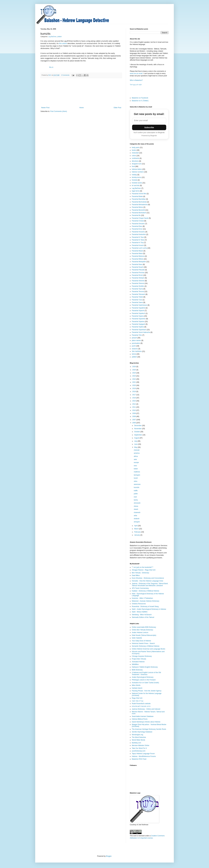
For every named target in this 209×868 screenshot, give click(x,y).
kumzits (137, 487)
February (138, 532)
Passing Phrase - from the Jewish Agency (147, 691)
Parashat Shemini (138, 281)
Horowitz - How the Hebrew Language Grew (147, 581)
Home (82, 108)
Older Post (117, 108)
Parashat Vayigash (138, 324)
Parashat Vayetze (138, 322)
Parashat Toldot (137, 297)
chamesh (137, 512)
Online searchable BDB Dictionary (144, 627)
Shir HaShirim (137, 351)
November (138, 429)
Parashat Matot (137, 254)
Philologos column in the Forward (144, 680)
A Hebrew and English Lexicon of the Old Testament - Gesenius (146, 673)
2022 (134, 379)
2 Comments (65, 75)
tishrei (134, 354)
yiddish (59, 37)
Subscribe (149, 127)
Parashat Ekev (137, 226)
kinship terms (137, 177)
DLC (50, 75)
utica (135, 481)
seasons (135, 349)
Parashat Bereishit (138, 210)
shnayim (137, 522)
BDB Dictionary (137, 670)
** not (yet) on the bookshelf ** (143, 567)
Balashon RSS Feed (139, 759)
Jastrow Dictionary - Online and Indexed (146, 709)
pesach (134, 338)
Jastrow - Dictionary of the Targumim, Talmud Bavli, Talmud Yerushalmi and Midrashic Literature (150, 584)
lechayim (137, 475)
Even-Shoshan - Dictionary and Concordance (148, 578)
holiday (134, 175)
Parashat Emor (137, 229)
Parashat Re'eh (137, 275)
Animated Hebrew (138, 662)
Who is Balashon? (136, 80)
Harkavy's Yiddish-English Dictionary (145, 667)
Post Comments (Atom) (59, 111)
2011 (134, 407)
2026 (134, 367)
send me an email (136, 73)
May (136, 447)
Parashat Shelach (138, 278)
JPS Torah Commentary (140, 588)
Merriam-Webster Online (140, 745)
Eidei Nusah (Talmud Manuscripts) (144, 635)
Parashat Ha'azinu (138, 232)
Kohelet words (137, 183)
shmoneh (137, 503)
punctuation (136, 343)
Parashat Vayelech (138, 313)
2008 (134, 416)
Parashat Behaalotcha (140, 205)
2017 (134, 395)
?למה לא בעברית (136, 85)
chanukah (135, 153)
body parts (136, 147)
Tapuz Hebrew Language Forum (143, 754)
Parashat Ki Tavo (138, 237)
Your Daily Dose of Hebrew (141, 641)
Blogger (109, 856)
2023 (134, 376)
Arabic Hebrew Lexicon (140, 632)
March (137, 529)
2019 (134, 388)
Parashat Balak (137, 196)
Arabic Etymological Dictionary (143, 677)
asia (135, 459)
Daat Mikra (136, 575)
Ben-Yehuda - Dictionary (140, 573)
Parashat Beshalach (139, 213)
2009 (134, 413)
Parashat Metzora (138, 256)
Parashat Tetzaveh (138, 294)
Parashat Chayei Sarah (140, 218)
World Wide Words (138, 740)
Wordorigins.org (137, 735)
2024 (134, 373)
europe (136, 462)
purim (134, 346)
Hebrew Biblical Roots (140, 719)
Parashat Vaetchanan (139, 305)
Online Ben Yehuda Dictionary (142, 630)
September (138, 435)
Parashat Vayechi (138, 311)
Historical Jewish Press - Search (143, 643)
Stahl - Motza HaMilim (140, 612)
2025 (134, 370)
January (137, 535)
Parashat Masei (137, 251)
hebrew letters (137, 169)
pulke (136, 494)
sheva (136, 506)
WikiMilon (135, 664)
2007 (134, 420)
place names (136, 340)
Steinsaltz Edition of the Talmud (143, 617)
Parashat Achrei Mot (139, 194)
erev (135, 466)
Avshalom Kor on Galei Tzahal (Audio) (145, 683)
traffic (136, 491)
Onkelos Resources (139, 604)
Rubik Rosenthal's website (141, 704)
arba (135, 516)
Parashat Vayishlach (139, 330)
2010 (134, 410)
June (136, 444)
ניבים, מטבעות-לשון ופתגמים (141, 706)
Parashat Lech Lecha (139, 248)
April (136, 526)
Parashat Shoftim (138, 286)
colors (134, 156)
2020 (134, 385)
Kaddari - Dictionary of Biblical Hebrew (145, 591)
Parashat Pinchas (138, 273)
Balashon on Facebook (140, 98)
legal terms (136, 191)
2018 (134, 392)
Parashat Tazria (137, 289)
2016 (134, 398)
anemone (137, 484)
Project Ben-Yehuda (139, 659)
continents (135, 158)
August (137, 438)
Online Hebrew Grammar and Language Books (148, 649)
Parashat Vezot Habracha (141, 332)
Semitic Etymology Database (142, 732)
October (137, 432)
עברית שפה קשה (138, 701)
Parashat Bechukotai (139, 202)
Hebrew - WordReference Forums (144, 756)
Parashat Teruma (138, 292)
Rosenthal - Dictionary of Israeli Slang (145, 606)
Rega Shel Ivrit (137, 698)
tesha (136, 500)
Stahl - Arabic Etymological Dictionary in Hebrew (149, 609)
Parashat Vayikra (138, 327)
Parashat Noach (138, 267)
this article (63, 43)
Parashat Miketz (138, 259)
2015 (134, 401)
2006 (134, 423)
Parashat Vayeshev (139, 319)
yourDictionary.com (139, 751)
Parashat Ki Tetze (138, 240)
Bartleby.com (136, 743)
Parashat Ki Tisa (138, 243)
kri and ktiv (136, 185)
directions (135, 161)
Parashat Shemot (138, 283)
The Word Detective (139, 737)
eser (135, 497)
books (134, 150)
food (133, 166)
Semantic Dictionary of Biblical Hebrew (146, 646)
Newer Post (45, 108)
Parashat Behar (137, 207)
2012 (134, 404)
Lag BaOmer (52, 37)
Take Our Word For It (139, 748)
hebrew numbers (138, 172)
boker (136, 469)
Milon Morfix (136, 685)
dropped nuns (137, 164)
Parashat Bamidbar (139, 199)
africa (136, 456)
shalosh (137, 519)
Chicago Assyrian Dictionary (142, 656)
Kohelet (135, 180)
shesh (136, 509)
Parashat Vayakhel (138, 308)
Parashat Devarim (138, 224)
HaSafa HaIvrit (137, 688)
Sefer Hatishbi (137, 638)
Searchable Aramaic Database (143, 716)
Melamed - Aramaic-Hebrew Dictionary (145, 601)
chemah (137, 450)
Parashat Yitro (137, 335)
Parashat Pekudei (138, 270)
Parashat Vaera (137, 302)
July (136, 441)
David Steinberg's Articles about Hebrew (146, 722)
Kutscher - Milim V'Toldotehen (142, 598)
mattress (137, 472)
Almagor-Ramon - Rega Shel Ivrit (144, 570)
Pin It (51, 67)
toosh (136, 478)
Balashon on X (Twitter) (140, 101)
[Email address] (149, 120)
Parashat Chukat (138, 221)
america (137, 453)
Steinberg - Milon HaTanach (142, 615)
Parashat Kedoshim (139, 234)
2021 (134, 382)
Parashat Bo (136, 215)
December (138, 426)
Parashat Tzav (137, 300)
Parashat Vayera (138, 316)
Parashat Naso (137, 264)
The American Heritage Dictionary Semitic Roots (149, 729)
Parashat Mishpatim (139, 262)
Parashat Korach (138, 245)
